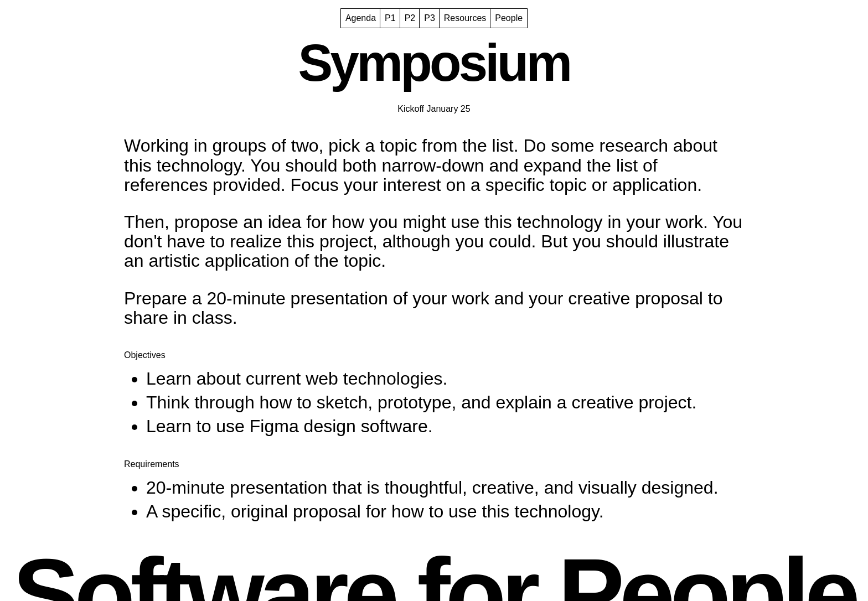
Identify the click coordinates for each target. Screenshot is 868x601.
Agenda (361, 18)
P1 (390, 18)
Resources (465, 18)
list (503, 146)
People (509, 18)
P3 (430, 18)
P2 (410, 18)
